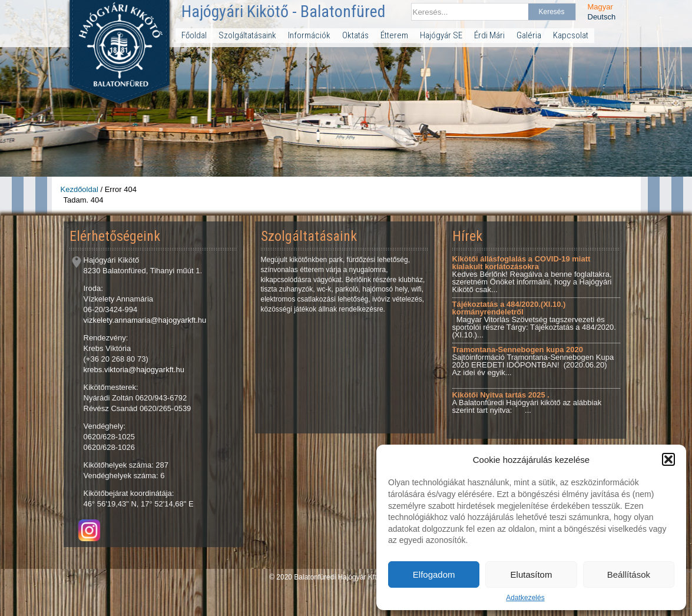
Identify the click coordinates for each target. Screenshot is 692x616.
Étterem (394, 35)
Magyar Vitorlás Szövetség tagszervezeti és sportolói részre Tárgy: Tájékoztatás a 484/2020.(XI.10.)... (534, 319)
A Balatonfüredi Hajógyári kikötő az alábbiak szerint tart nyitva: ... (527, 403)
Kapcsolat (571, 35)
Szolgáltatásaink (247, 35)
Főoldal (194, 35)
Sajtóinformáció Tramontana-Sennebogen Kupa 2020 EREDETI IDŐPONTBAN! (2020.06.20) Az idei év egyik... (533, 361)
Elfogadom (434, 574)
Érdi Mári (489, 35)
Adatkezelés (525, 598)
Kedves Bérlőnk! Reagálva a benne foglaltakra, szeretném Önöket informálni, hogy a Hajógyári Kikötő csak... (532, 274)
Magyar (600, 7)
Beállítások (629, 574)
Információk (309, 35)
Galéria (529, 35)
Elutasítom (532, 574)
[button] (668, 459)
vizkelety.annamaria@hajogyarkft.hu (145, 320)
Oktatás (355, 35)
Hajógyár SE (441, 35)
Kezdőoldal (80, 189)
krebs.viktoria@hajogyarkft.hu (134, 370)
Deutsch (602, 17)
